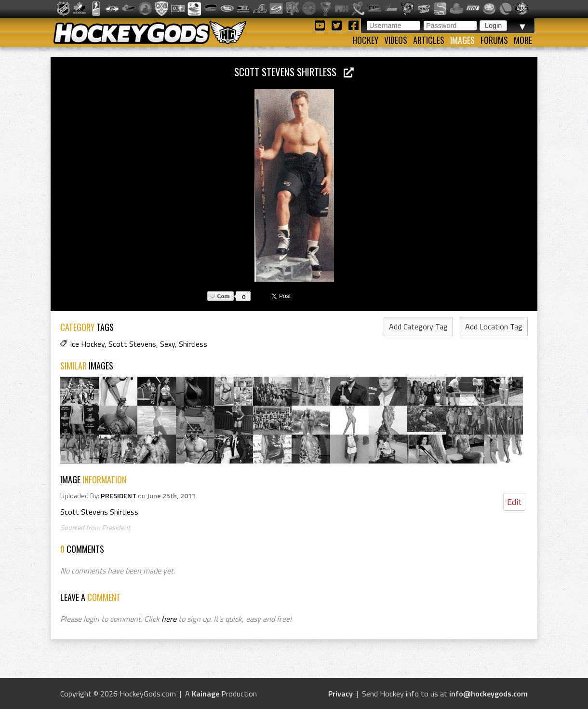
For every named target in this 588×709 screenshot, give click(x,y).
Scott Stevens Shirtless (294, 72)
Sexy (167, 344)
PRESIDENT (119, 496)
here (169, 619)
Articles (429, 40)
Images (462, 40)
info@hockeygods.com (488, 694)
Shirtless (193, 344)
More (523, 40)
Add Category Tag (418, 327)
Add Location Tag (494, 327)
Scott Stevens (132, 344)
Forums (494, 40)
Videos (396, 40)
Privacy (341, 694)
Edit (514, 502)
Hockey (365, 40)
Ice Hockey (87, 344)
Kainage (206, 694)
